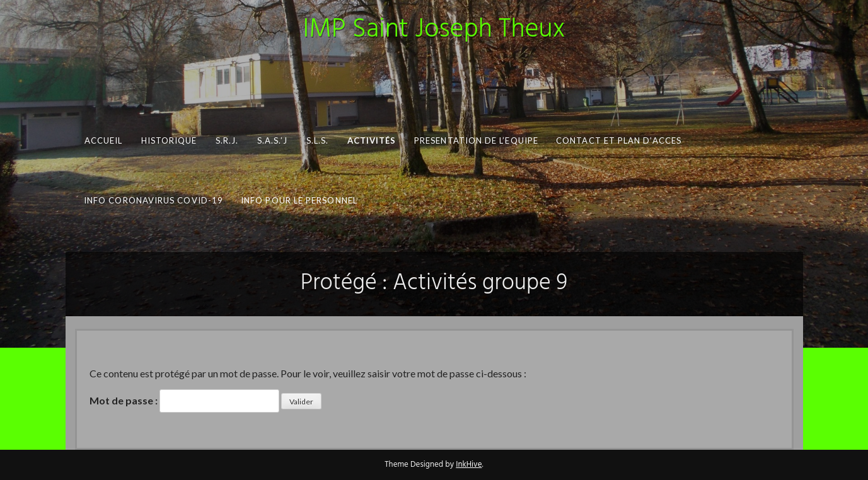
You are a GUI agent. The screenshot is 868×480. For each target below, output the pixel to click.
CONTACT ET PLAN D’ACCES (619, 140)
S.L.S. (317, 140)
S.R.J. (226, 140)
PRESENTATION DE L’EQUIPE (476, 140)
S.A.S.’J (272, 140)
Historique (169, 140)
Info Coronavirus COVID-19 (153, 200)
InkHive (469, 465)
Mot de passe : (184, 401)
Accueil (103, 140)
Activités (371, 140)
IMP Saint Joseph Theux (434, 30)
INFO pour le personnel (299, 200)
